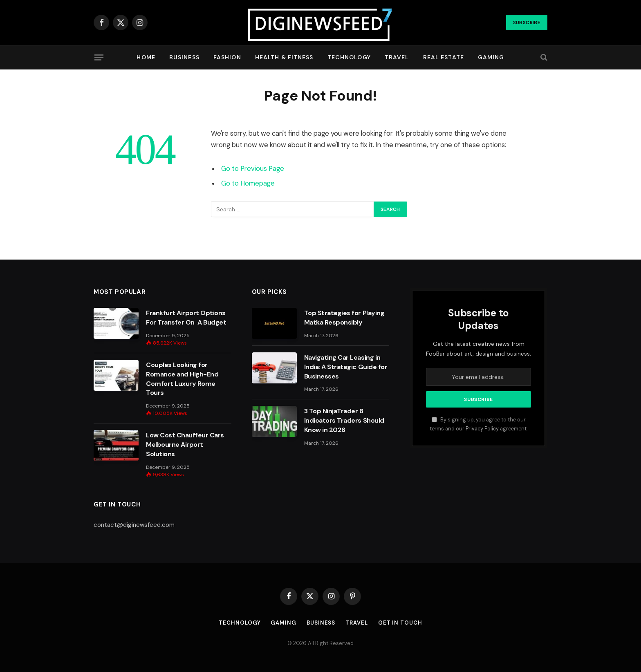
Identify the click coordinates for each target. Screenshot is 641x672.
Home (146, 57)
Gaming (491, 57)
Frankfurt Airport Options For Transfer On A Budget (186, 318)
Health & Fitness (284, 57)
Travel (397, 57)
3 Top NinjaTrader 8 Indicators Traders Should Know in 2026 (344, 420)
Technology (349, 57)
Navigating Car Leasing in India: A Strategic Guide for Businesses (346, 367)
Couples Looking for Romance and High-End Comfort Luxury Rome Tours (182, 379)
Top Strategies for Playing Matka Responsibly (344, 318)
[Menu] (99, 57)
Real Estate (444, 57)
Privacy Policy (482, 429)
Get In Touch (400, 623)
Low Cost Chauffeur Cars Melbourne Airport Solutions (185, 445)
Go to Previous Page (253, 169)
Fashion (227, 57)
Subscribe (527, 22)
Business (184, 57)
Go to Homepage (248, 183)
